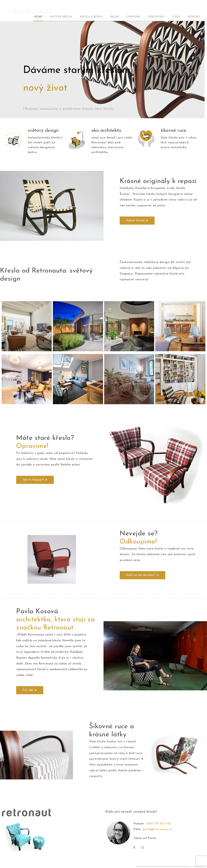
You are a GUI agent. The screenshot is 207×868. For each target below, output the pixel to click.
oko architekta (106, 131)
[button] (137, 221)
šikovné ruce (173, 131)
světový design (43, 131)
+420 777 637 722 (159, 824)
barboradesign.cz (198, 866)
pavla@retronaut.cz (157, 829)
